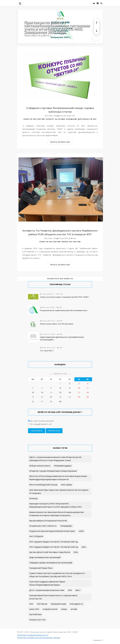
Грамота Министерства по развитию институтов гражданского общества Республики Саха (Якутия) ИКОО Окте (57, 575)
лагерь (64, 609)
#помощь (33, 498)
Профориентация (58, 604)
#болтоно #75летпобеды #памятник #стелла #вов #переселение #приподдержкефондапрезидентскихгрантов (58, 478)
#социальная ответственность (43, 526)
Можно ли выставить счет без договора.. (57, 324)
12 (33, 392)
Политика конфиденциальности (33, 635)
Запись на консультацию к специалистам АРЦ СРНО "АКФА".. (65, 297)
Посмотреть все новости (60, 279)
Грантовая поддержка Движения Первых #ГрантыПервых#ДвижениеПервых (47, 583)
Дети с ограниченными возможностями (47, 590)
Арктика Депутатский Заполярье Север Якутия (50, 552)
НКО (31, 604)
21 (51, 397)
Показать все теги (37, 620)
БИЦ (76, 552)
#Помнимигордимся (63, 466)
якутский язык (35, 614)
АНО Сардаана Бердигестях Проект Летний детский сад (54, 547)
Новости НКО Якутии (34, 119)
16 (70, 392)
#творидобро (66, 526)
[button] (97, 23)
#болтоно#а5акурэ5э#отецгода (43, 485)
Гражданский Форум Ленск (41, 568)
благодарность (76, 604)
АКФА (81, 531)
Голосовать (37, 431)
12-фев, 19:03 (51, 116)
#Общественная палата (40, 466)
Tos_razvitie (63, 238)
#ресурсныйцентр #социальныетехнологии (48, 521)
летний (74, 609)
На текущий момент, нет (41, 424)
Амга (84, 547)
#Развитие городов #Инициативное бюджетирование (53, 471)
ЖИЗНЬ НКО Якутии (71, 242)
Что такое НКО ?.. (47, 351)
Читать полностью (60, 142)
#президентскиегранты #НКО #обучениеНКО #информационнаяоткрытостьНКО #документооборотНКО (56, 505)
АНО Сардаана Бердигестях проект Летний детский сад (54, 542)
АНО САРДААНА (36, 536)
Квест (78, 590)
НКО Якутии (42, 604)
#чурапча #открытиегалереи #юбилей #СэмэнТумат (52, 531)
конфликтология (50, 609)
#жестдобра (67, 485)
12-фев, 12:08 (51, 238)
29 (60, 401)
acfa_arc (62, 116)
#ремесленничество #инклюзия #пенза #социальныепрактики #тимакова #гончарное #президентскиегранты (57, 514)
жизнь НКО (34, 609)
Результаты (54, 431)
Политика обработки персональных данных (39, 638)
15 (60, 392)
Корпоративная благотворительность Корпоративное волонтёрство (53, 597)
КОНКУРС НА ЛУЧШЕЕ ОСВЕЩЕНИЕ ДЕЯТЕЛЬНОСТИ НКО (71, 119)
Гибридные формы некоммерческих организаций (51, 563)
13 (42, 392)
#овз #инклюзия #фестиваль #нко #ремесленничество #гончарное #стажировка (59, 492)
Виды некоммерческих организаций (45, 557)
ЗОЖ (70, 590)
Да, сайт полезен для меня (42, 421)
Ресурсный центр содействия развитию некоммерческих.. (64, 310)
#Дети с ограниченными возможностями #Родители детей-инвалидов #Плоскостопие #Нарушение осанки (56, 459)
